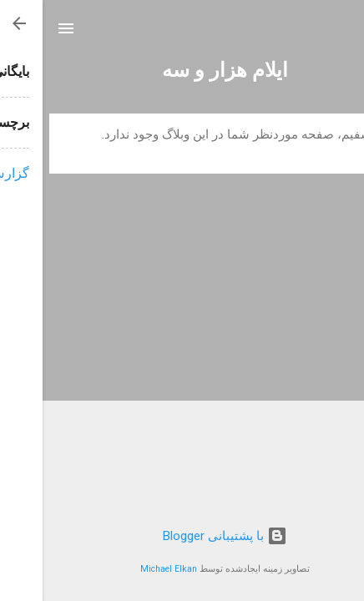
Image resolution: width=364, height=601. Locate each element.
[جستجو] (341, 34)
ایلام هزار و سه (182, 70)
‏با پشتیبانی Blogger (182, 536)
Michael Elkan (126, 569)
